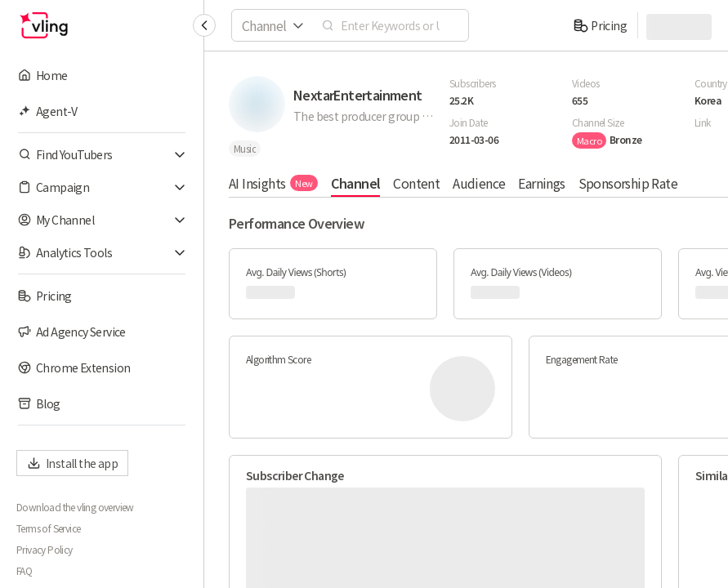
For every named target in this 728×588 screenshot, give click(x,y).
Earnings (541, 183)
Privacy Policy (45, 550)
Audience (479, 183)
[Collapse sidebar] (204, 25)
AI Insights (273, 183)
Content (416, 183)
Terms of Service (48, 528)
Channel (356, 183)
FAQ (24, 571)
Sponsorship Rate (628, 183)
